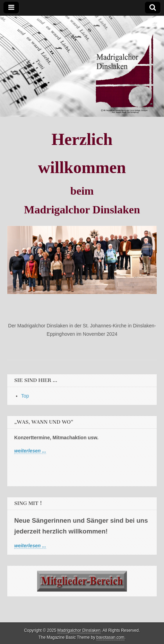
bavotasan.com (110, 637)
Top (25, 396)
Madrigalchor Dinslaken (79, 630)
